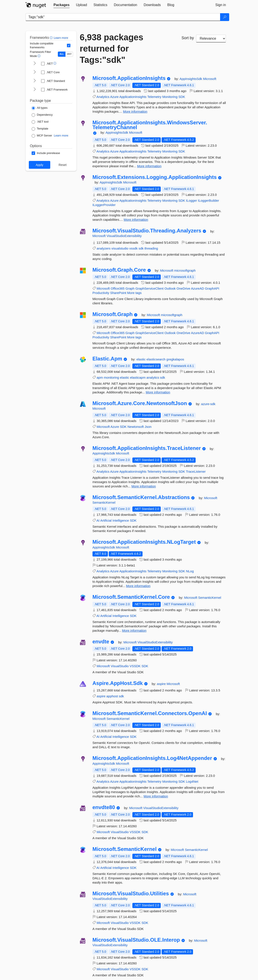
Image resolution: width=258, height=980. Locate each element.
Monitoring (170, 97)
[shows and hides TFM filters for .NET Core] (35, 72)
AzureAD (198, 288)
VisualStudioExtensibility (124, 236)
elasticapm (138, 377)
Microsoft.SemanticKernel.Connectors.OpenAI (150, 713)
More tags (134, 293)
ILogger (191, 200)
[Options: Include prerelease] (46, 153)
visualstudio (120, 248)
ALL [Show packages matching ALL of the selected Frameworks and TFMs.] (62, 54)
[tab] (62, 5)
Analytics (103, 97)
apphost (112, 696)
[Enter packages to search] (123, 17)
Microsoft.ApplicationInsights (129, 78)
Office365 (118, 288)
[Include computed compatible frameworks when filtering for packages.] (69, 45)
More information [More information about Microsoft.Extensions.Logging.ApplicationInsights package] (136, 220)
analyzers (104, 248)
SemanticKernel (104, 502)
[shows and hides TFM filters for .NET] (35, 64)
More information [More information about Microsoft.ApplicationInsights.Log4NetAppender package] (156, 796)
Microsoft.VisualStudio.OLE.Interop (136, 940)
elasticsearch (156, 359)
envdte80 (104, 807)
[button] (52, 38)
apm (100, 377)
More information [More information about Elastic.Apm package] (158, 392)
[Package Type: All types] (40, 108)
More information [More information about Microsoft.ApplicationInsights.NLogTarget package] (138, 586)
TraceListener (196, 471)
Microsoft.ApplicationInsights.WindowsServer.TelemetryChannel (150, 125)
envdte (101, 642)
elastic (142, 359)
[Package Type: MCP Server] (42, 136)
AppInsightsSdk (191, 79)
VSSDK (135, 666)
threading (151, 248)
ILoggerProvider (104, 205)
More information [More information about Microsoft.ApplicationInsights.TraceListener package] (144, 486)
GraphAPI (212, 288)
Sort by (188, 38)
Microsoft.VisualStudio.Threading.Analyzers (147, 231)
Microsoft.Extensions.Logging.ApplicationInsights (155, 177)
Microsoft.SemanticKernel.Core (131, 597)
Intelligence (121, 520)
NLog (190, 571)
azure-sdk (208, 404)
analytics (153, 377)
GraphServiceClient (149, 288)
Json (148, 427)
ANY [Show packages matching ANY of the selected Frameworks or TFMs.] (69, 54)
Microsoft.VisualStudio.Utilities (131, 894)
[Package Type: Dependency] (42, 115)
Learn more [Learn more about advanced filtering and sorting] (61, 38)
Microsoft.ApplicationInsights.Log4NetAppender (152, 758)
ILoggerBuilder (208, 200)
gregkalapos (175, 359)
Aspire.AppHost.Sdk (118, 683)
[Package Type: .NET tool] (40, 122)
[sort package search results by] (211, 39)
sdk (141, 248)
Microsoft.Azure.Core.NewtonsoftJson (140, 403)
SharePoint (118, 293)
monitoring (111, 377)
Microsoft (210, 79)
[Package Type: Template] (40, 129)
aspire (162, 684)
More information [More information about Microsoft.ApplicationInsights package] (135, 111)
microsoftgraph (185, 270)
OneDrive (183, 288)
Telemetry (154, 97)
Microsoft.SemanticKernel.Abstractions (141, 497)
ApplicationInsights (133, 97)
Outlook (170, 288)
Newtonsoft (135, 427)
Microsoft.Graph (113, 314)
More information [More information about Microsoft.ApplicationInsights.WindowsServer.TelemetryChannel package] (149, 166)
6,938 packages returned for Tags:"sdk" (112, 49)
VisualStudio (120, 666)
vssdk (133, 248)
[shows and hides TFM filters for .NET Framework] (35, 90)
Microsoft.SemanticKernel (125, 849)
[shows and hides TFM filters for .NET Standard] (35, 81)
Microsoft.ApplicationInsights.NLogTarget (144, 542)
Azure (114, 97)
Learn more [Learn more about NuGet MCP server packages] (61, 135)
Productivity (101, 293)
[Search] (225, 17)
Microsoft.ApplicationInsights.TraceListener (147, 448)
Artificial (106, 520)
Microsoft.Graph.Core (119, 270)
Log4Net (192, 781)
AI (98, 520)
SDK (182, 97)
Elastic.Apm (107, 359)
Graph (130, 288)
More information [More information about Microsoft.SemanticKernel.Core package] (134, 630)
